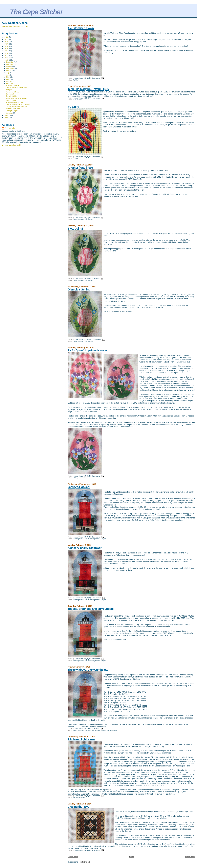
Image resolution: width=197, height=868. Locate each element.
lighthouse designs (100, 539)
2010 (7, 60)
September (10, 69)
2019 (7, 39)
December (10, 62)
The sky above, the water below (88, 670)
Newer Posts (73, 857)
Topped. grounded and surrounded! (91, 609)
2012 (7, 55)
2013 (7, 53)
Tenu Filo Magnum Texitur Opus (88, 89)
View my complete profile (12, 145)
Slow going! (75, 228)
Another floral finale (80, 168)
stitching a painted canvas (81, 478)
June (8, 75)
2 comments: (96, 78)
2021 (7, 37)
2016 (7, 46)
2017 (7, 44)
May (8, 77)
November (10, 64)
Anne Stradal (10, 128)
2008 (7, 117)
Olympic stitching (79, 289)
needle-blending (112, 730)
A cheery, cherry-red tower (84, 548)
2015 (7, 48)
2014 (7, 51)
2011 (7, 58)
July (8, 73)
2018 (7, 42)
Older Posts (190, 857)
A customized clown (81, 28)
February (10, 83)
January (9, 113)
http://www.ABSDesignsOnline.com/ (15, 26)
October (9, 66)
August (9, 71)
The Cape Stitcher (36, 12)
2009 (7, 115)
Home (132, 857)
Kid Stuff (76, 80)
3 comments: (97, 598)
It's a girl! (73, 107)
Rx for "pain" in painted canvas (88, 350)
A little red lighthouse (81, 739)
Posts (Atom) (84, 862)
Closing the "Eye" (79, 807)
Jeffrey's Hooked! (79, 487)
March (9, 81)
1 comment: (97, 98)
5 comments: (96, 796)
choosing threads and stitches (83, 220)
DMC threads (77, 100)
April (8, 79)
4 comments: (97, 340)
